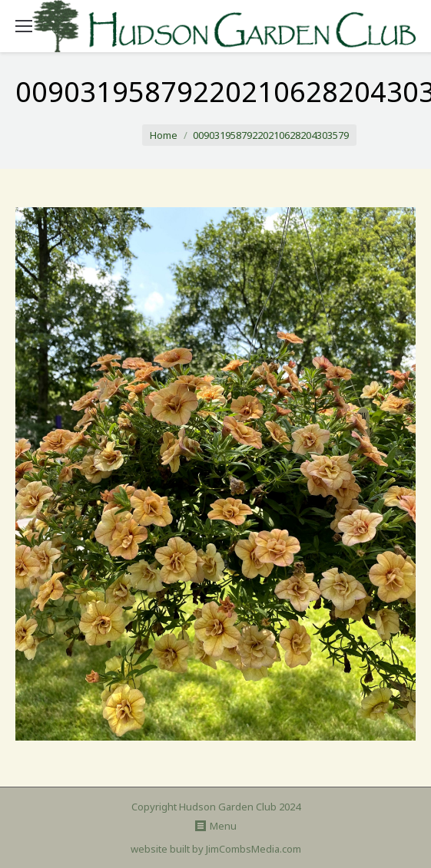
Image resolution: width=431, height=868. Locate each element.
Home (164, 135)
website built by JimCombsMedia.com (216, 849)
